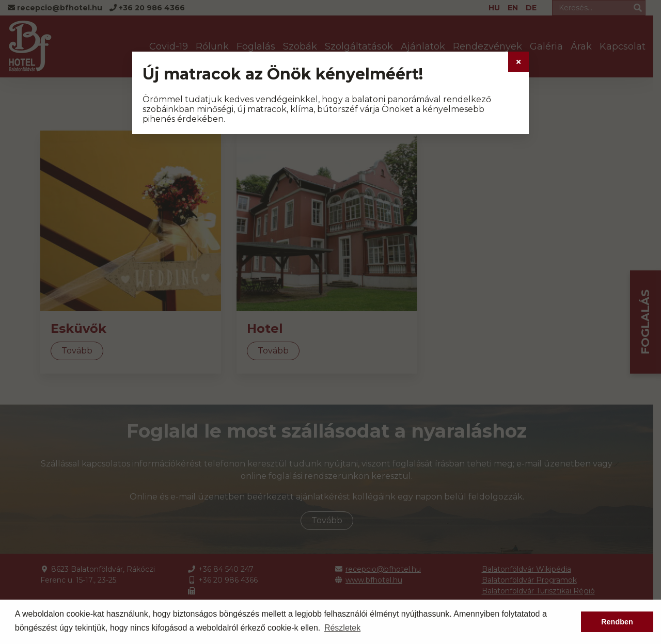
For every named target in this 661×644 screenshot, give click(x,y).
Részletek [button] (342, 628)
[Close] (518, 62)
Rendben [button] (617, 622)
